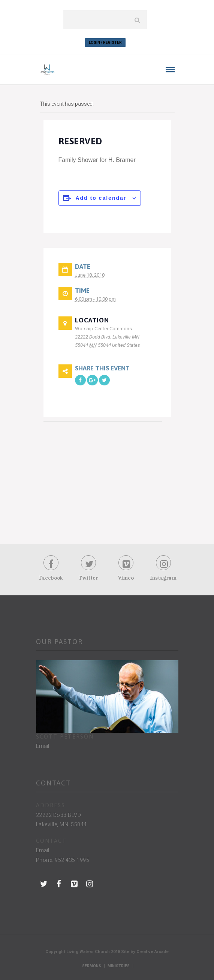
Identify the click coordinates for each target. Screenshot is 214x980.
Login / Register (105, 43)
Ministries (119, 966)
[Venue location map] (103, 476)
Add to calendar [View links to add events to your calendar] (101, 198)
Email (43, 746)
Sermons (92, 966)
